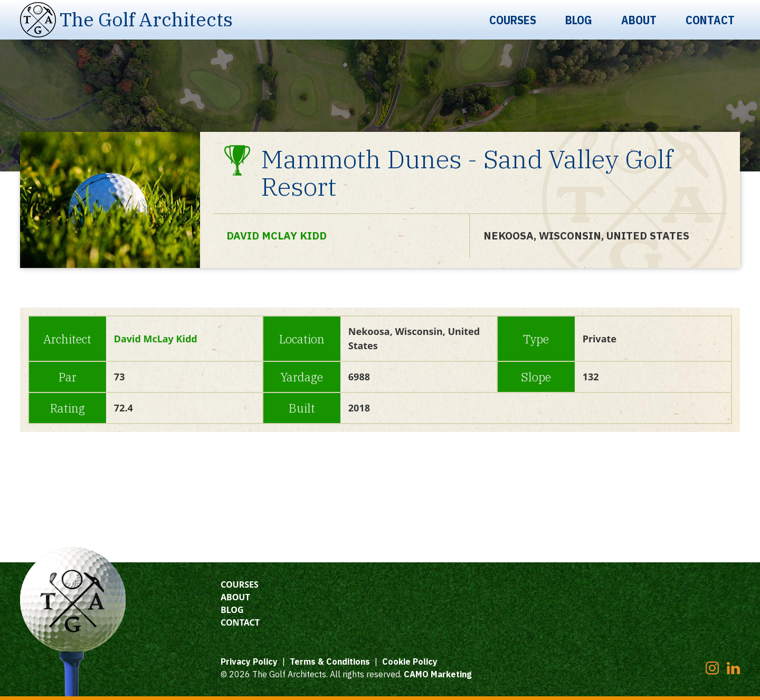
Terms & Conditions (330, 661)
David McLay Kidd (277, 236)
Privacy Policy (249, 661)
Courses (513, 20)
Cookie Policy (410, 661)
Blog (579, 20)
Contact (710, 20)
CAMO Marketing (438, 674)
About (639, 20)
